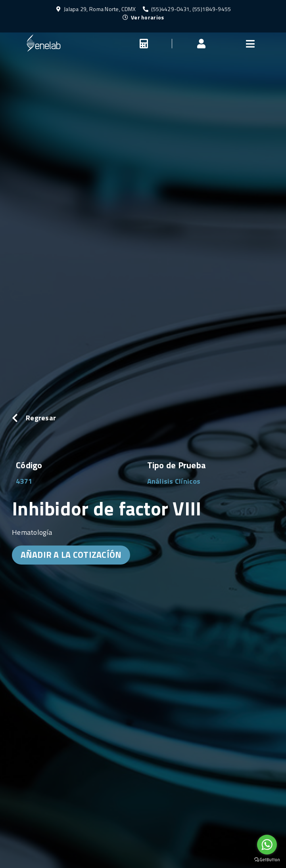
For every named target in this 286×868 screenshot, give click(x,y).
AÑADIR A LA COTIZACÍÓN (71, 555)
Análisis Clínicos (174, 481)
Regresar (41, 418)
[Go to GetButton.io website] (267, 860)
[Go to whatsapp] (267, 845)
